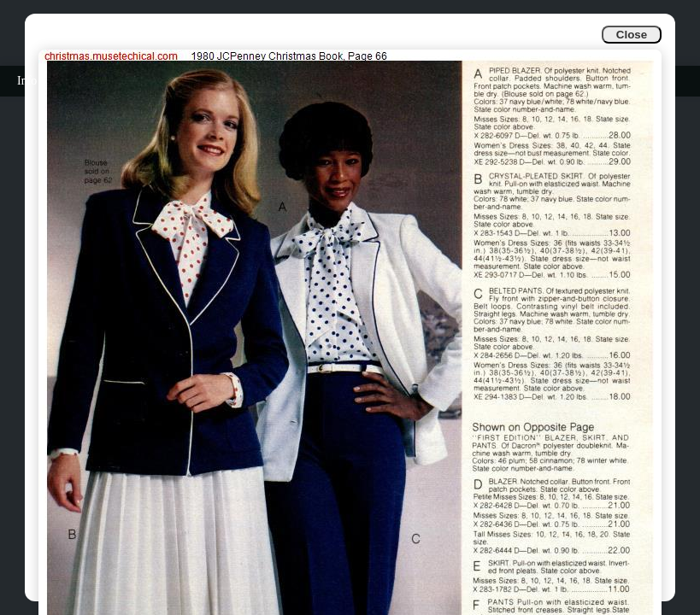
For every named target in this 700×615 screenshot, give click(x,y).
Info (27, 81)
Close (632, 35)
